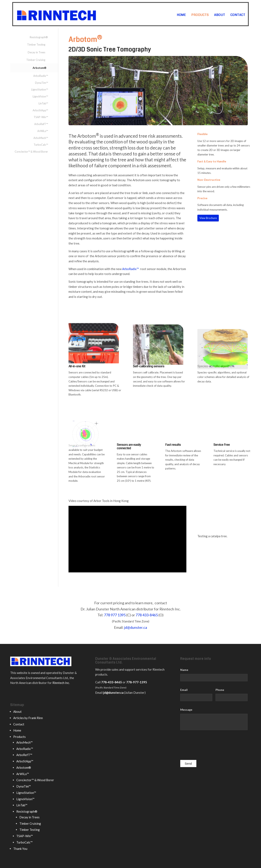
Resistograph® (39, 37)
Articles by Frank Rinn (28, 718)
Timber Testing (36, 45)
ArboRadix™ (130, 269)
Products (19, 737)
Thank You (20, 849)
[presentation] (211, 746)
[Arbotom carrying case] (94, 352)
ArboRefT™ (41, 124)
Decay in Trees (36, 52)
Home (17, 730)
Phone (220, 690)
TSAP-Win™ (41, 117)
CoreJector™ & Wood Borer (31, 152)
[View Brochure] (208, 218)
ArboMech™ (41, 138)
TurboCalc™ (41, 145)
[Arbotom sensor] (158, 359)
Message (186, 710)
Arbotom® (40, 68)
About (17, 712)
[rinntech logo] (72, 14)
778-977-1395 (137, 682)
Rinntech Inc (61, 683)
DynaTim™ (41, 83)
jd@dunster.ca (136, 627)
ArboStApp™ (40, 110)
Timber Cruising (36, 60)
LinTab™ (43, 103)
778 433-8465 (147, 615)
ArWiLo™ (43, 131)
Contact (19, 724)
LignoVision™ (40, 96)
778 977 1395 (115, 615)
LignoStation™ (40, 89)
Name (184, 670)
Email (184, 690)
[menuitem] (181, 15)
